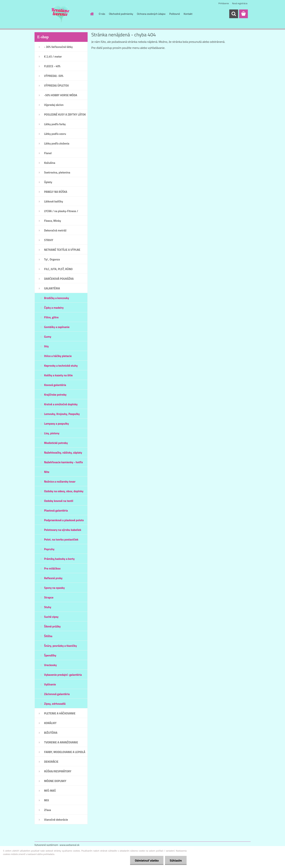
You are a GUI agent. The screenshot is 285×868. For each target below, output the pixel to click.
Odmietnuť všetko (147, 860)
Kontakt (188, 14)
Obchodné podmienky (121, 14)
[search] (234, 14)
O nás (102, 14)
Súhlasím (176, 860)
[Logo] (61, 14)
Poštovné (175, 14)
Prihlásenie (224, 3)
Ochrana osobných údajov (151, 14)
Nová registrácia (240, 3)
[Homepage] (92, 14)
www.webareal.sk (69, 845)
